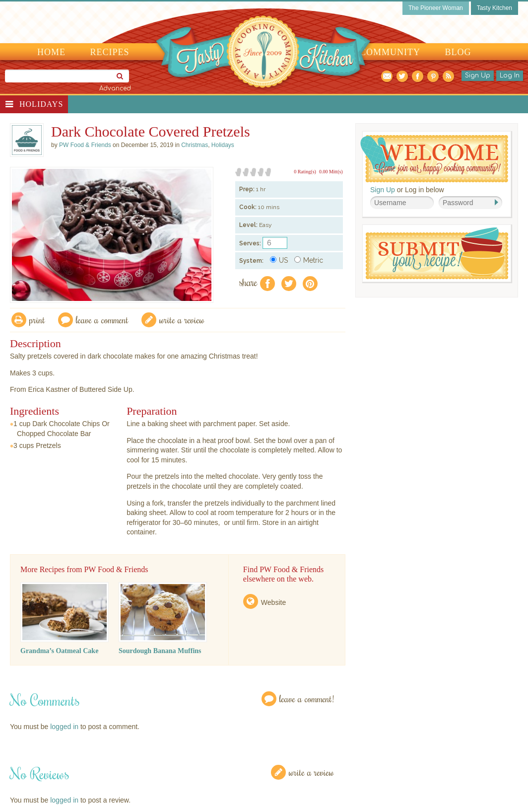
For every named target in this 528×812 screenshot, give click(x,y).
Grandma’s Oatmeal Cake (59, 651)
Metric (309, 260)
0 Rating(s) (305, 172)
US (279, 260)
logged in (64, 727)
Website (273, 602)
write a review (182, 320)
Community (390, 52)
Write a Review (311, 772)
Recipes (110, 52)
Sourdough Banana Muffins (160, 651)
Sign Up (478, 75)
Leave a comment (102, 320)
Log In (510, 75)
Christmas (195, 145)
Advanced (115, 88)
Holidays (41, 104)
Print (37, 320)
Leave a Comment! (307, 699)
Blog (458, 52)
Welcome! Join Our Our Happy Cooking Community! (434, 159)
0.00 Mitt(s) (331, 172)
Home (51, 52)
